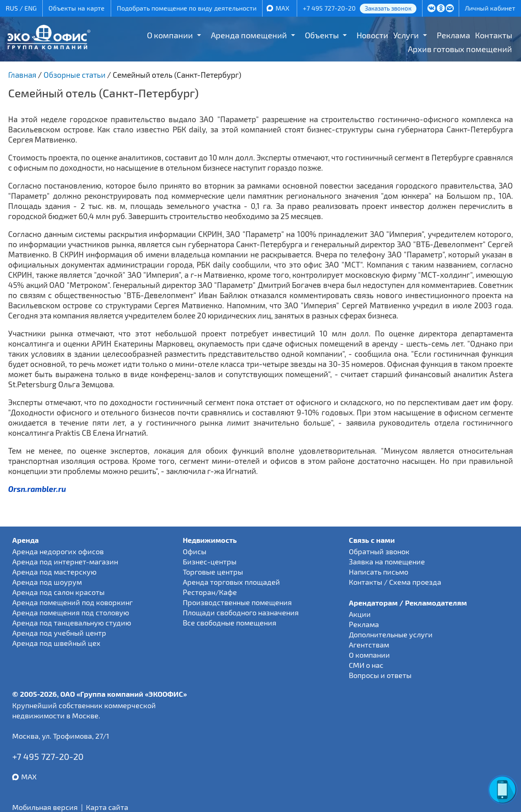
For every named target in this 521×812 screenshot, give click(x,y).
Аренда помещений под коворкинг (72, 602)
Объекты (322, 35)
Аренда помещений (249, 35)
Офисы (195, 551)
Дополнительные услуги (391, 634)
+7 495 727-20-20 (329, 8)
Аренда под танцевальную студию (72, 623)
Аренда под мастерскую (54, 572)
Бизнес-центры (210, 562)
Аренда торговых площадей (231, 582)
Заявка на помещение (387, 562)
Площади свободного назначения (241, 612)
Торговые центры (213, 572)
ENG (31, 8)
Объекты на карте (77, 8)
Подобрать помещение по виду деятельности (187, 8)
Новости (372, 35)
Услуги (406, 35)
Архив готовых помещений (460, 49)
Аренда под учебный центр (59, 633)
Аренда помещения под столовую (71, 612)
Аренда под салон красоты (58, 592)
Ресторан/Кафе (210, 592)
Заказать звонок (388, 8)
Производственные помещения (237, 602)
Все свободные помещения (230, 623)
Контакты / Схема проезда (395, 582)
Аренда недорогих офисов (58, 551)
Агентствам (369, 645)
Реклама (453, 35)
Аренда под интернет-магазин (65, 562)
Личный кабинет (490, 8)
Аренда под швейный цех (56, 643)
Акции (360, 614)
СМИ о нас (366, 665)
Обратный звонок (379, 551)
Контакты (494, 35)
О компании (170, 35)
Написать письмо (379, 572)
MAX (282, 8)
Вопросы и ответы (380, 675)
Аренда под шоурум (47, 582)
